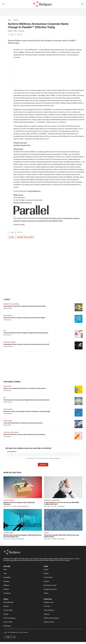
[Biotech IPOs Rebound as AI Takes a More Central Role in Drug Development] (79, 436)
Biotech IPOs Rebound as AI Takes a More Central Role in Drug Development (24, 434)
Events (12, 237)
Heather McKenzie (8, 308)
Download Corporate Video (22, 145)
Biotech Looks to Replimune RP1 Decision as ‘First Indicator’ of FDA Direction (25, 388)
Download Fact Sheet (20, 143)
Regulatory (7, 386)
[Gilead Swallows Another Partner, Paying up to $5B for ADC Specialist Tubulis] (79, 307)
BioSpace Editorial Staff (23, 506)
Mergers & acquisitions (11, 304)
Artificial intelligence (11, 432)
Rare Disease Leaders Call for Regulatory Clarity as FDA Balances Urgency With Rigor (27, 411)
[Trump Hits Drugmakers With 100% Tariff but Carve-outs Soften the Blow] (63, 520)
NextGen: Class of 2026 (25, 237)
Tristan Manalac (7, 320)
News (9, 20)
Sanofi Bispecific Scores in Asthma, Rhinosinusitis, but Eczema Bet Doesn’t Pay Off (26, 344)
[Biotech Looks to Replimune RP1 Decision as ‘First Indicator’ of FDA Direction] (79, 390)
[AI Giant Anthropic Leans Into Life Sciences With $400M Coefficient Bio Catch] (63, 487)
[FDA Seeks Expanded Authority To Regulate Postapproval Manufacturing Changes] (79, 334)
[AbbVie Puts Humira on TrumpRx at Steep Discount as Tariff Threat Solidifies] (79, 319)
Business (16, 20)
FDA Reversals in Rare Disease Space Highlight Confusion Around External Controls (26, 400)
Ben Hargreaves (7, 390)
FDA (5, 331)
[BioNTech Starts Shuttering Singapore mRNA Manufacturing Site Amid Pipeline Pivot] (23, 520)
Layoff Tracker (9, 500)
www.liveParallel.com (34, 191)
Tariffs (46, 533)
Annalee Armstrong (8, 346)
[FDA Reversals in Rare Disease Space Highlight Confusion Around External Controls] (79, 401)
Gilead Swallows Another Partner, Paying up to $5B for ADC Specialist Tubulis (25, 306)
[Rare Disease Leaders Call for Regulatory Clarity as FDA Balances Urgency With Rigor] (79, 413)
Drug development (10, 342)
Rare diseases (8, 409)
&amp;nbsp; (38, 74)
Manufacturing (9, 533)
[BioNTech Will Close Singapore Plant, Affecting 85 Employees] (23, 487)
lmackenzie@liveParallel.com (23, 203)
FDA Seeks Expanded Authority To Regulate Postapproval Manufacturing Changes (26, 333)
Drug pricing (8, 316)
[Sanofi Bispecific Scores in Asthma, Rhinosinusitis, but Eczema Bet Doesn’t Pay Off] (79, 345)
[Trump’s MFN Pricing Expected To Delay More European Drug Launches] (79, 424)
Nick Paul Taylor (7, 335)
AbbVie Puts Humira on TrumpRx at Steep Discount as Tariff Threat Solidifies (24, 318)
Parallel (21, 52)
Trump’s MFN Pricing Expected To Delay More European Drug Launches (23, 423)
